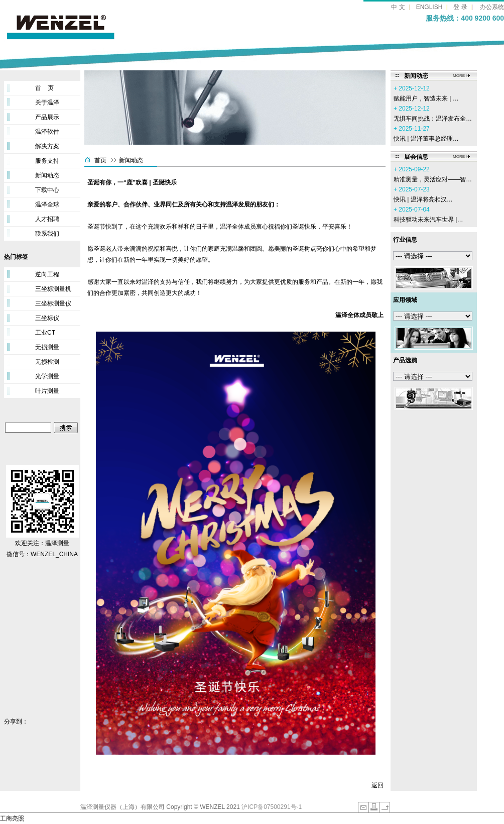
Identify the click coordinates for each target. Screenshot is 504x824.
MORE (459, 76)
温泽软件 (47, 132)
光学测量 (47, 376)
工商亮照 (12, 818)
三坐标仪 (47, 318)
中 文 (398, 7)
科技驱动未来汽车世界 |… (428, 220)
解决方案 (47, 146)
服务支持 (47, 161)
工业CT (45, 333)
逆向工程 (47, 274)
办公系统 (492, 7)
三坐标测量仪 (53, 303)
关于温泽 (47, 102)
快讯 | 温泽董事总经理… (426, 139)
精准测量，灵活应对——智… (433, 179)
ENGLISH (429, 7)
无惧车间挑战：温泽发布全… (433, 119)
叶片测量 (47, 391)
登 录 (460, 7)
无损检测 (47, 362)
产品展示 (47, 117)
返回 (377, 785)
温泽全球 (47, 204)
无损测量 (47, 347)
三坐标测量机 (53, 289)
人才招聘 (47, 219)
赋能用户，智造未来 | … (426, 98)
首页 (100, 160)
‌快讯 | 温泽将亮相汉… (423, 199)
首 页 (44, 88)
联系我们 (47, 234)
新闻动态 (47, 175)
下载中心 (47, 190)
